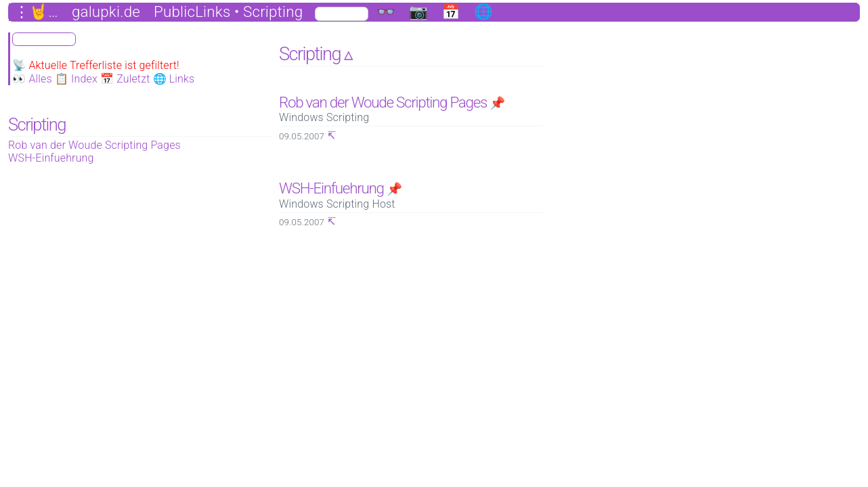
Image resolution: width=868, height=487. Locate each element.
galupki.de (106, 12)
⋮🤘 (31, 12)
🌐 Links (174, 79)
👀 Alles (32, 79)
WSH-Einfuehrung (51, 158)
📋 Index (76, 79)
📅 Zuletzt (125, 79)
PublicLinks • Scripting (228, 12)
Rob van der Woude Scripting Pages (94, 145)
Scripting (37, 124)
